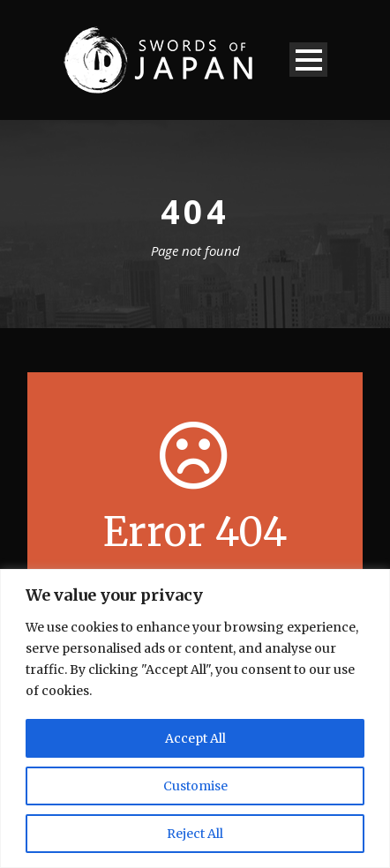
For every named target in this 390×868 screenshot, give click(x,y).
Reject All (195, 834)
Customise (195, 786)
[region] (195, 718)
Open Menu (308, 60)
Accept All (195, 738)
